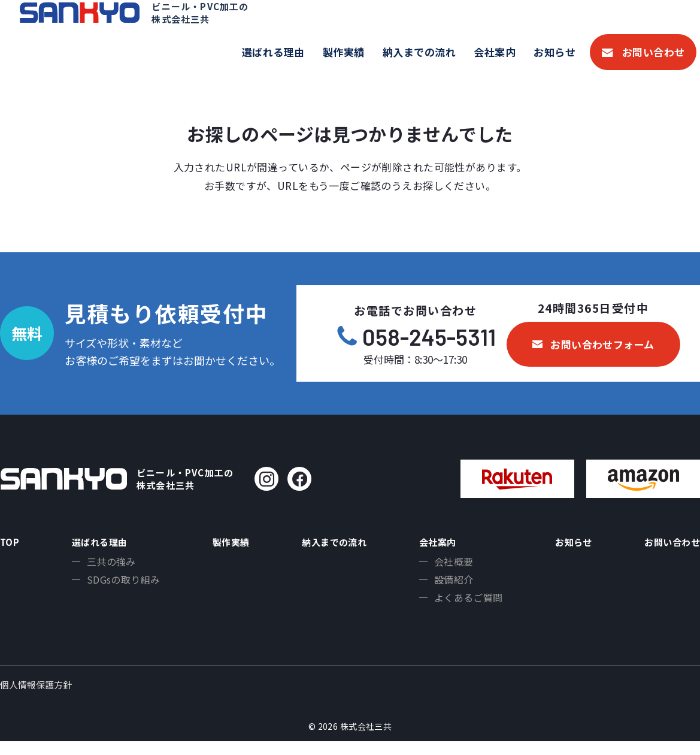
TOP (11, 543)
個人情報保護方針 (36, 698)
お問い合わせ (654, 52)
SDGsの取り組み (120, 586)
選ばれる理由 (273, 52)
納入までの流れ (419, 52)
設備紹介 (450, 586)
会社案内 (495, 52)
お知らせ (554, 52)
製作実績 (344, 52)
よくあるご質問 (464, 606)
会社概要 (450, 566)
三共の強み (108, 566)
